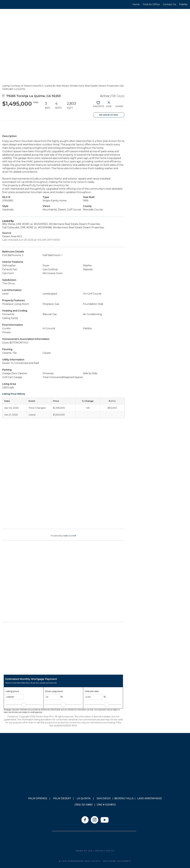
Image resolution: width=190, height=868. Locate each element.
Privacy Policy (105, 851)
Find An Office (151, 4)
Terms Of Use (84, 851)
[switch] (98, 105)
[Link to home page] (13, 4)
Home (136, 4)
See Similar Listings (109, 115)
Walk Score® (70, 536)
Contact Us (169, 4)
